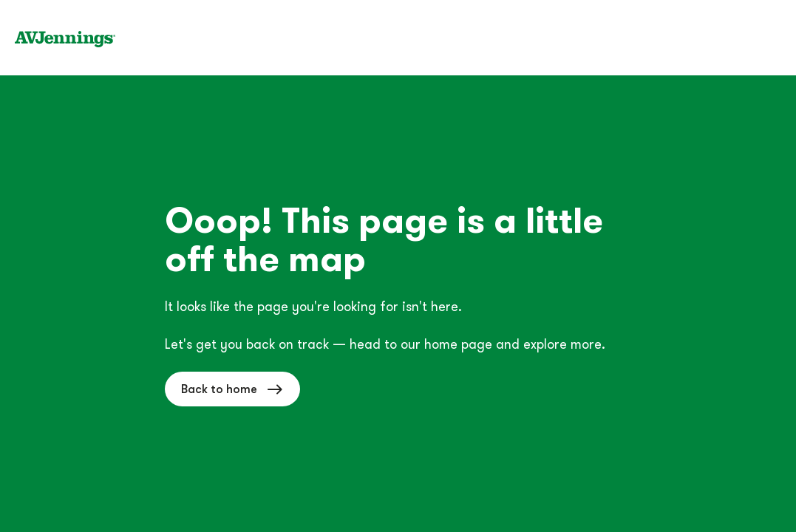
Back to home (232, 389)
